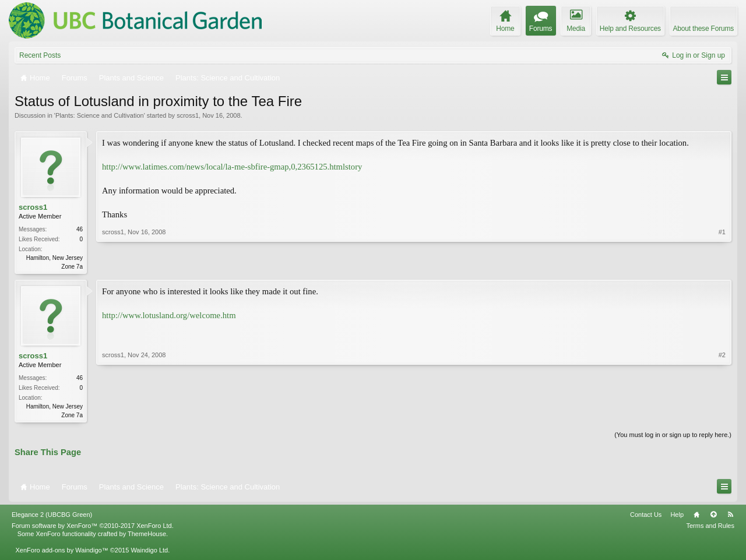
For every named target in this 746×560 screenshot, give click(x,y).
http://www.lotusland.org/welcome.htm (169, 316)
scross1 (188, 115)
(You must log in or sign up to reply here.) (673, 437)
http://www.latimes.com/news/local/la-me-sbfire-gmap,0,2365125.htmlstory (232, 167)
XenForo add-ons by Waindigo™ (61, 552)
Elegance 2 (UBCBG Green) (52, 517)
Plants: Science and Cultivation (100, 115)
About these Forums (703, 29)
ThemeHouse (147, 536)
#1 (722, 265)
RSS (730, 517)
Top (713, 517)
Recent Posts (40, 55)
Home (696, 517)
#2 (722, 415)
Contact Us (646, 517)
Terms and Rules (710, 528)
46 (80, 229)
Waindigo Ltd (149, 552)
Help (677, 517)
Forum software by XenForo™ (93, 528)
